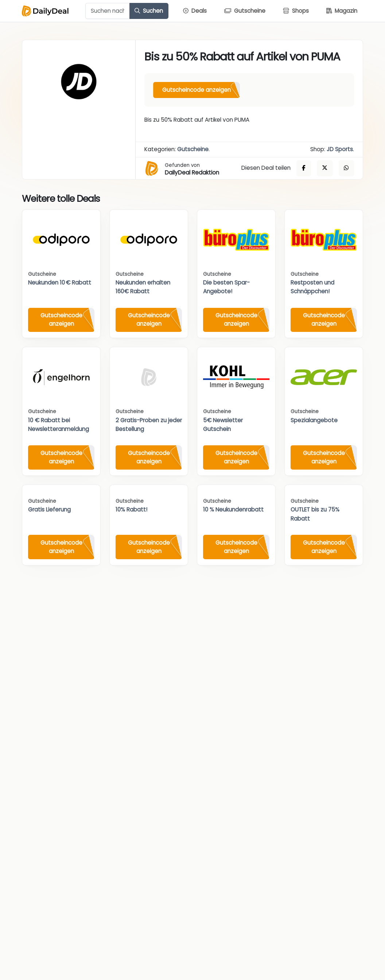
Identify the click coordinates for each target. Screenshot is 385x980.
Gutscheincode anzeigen (197, 90)
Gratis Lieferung (49, 509)
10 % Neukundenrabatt (233, 509)
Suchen (149, 11)
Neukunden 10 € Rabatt (60, 283)
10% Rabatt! (131, 509)
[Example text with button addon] (108, 11)
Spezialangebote (314, 420)
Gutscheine (193, 149)
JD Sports (340, 149)
